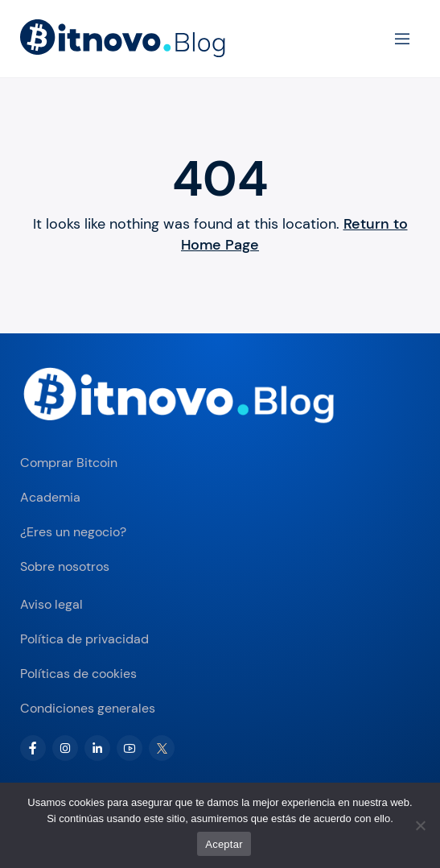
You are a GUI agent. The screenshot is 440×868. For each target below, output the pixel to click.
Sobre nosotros (65, 566)
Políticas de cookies (78, 674)
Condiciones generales (88, 708)
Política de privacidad (84, 639)
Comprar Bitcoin (69, 463)
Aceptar (224, 844)
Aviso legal (51, 604)
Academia (50, 497)
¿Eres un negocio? (73, 532)
